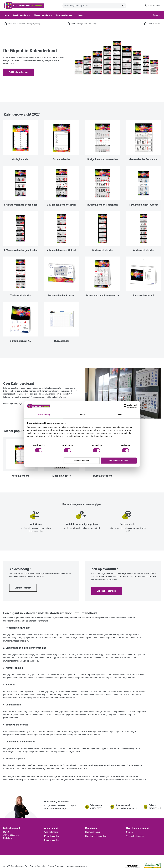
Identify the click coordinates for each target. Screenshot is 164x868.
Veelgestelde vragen (135, 836)
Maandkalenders (43, 15)
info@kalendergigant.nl (126, 808)
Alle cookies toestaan (119, 461)
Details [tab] (82, 414)
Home (7, 15)
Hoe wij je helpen (93, 832)
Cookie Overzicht (37, 866)
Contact (157, 15)
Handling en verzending (96, 836)
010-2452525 (155, 808)
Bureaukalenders (65, 15)
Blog (80, 15)
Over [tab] (121, 414)
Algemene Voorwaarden (77, 866)
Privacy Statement (56, 866)
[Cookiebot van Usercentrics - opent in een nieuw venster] (126, 406)
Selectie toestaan (82, 461)
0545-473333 (96, 808)
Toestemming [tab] (44, 414)
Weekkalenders (22, 15)
